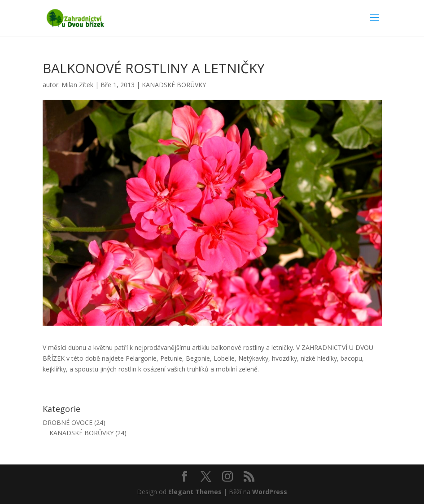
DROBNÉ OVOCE (68, 422)
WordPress (270, 492)
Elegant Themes (195, 492)
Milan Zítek (77, 85)
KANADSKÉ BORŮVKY (174, 85)
